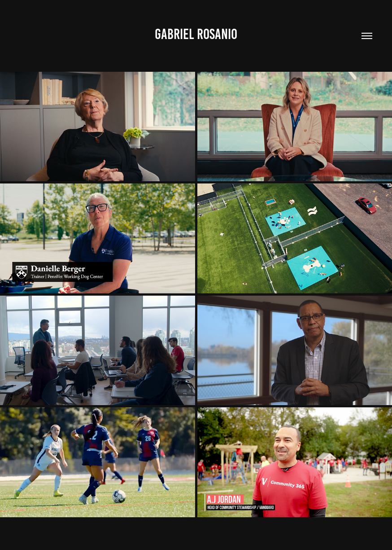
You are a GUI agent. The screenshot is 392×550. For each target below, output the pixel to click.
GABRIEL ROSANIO (196, 34)
